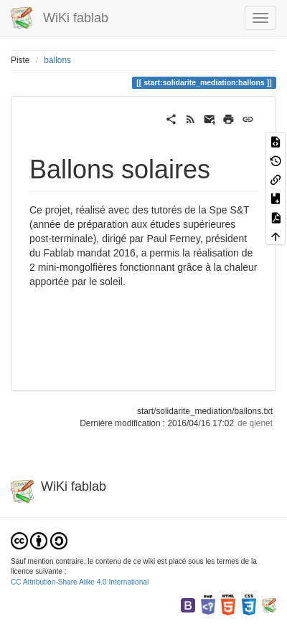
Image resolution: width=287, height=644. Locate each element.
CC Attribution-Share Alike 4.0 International (80, 582)
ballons (57, 60)
